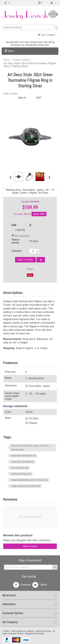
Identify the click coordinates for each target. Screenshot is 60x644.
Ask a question (21, 236)
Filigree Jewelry (21, 60)
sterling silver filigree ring (21, 474)
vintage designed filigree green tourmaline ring (29, 480)
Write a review (10, 94)
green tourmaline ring (20, 468)
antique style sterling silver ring (23, 456)
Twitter (40, 585)
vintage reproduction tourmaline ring (25, 486)
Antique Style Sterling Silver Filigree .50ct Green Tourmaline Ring (30, 448)
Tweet (30, 269)
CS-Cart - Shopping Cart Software (31, 634)
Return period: (16, 241)
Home (7, 60)
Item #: (22, 98)
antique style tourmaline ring (22, 462)
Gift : (15, 225)
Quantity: (17, 251)
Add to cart (25, 260)
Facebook (22, 585)
